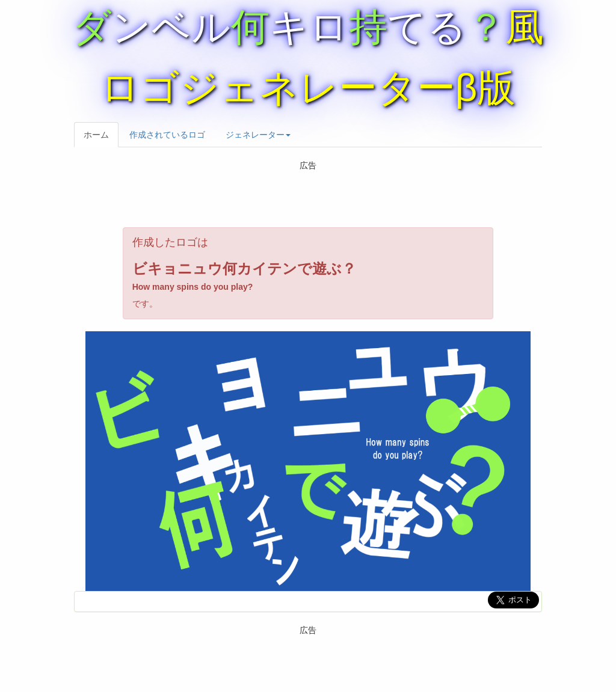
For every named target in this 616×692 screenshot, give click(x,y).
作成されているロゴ (167, 135)
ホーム (96, 135)
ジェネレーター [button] (258, 135)
